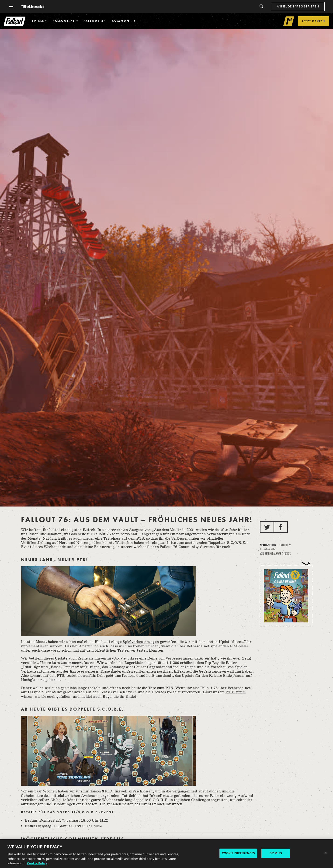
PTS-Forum (236, 692)
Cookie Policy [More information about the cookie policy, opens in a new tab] (37, 863)
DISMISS (276, 853)
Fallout (15, 21)
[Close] (326, 853)
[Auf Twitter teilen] (267, 527)
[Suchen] (262, 7)
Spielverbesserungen (141, 642)
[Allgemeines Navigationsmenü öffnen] (11, 7)
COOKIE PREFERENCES (238, 853)
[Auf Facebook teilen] (281, 527)
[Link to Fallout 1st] (289, 21)
